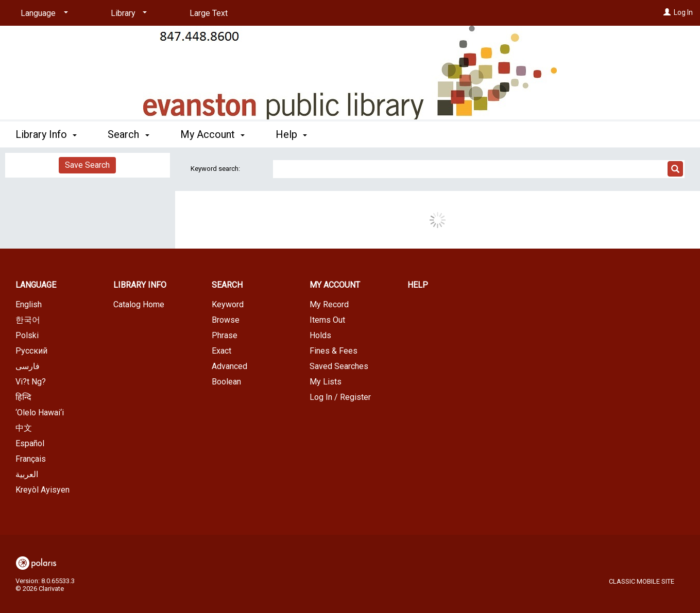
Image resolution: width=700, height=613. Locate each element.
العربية (27, 474)
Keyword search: (216, 169)
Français (31, 459)
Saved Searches (339, 366)
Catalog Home (139, 304)
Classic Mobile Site (642, 581)
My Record (329, 304)
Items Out (327, 320)
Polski (27, 335)
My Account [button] (212, 134)
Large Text (209, 13)
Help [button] (291, 134)
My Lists (326, 382)
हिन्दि (23, 397)
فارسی (28, 366)
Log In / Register (340, 397)
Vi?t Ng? (31, 382)
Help (418, 285)
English (29, 304)
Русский (31, 351)
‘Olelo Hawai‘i (40, 413)
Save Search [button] (87, 165)
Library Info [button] (46, 134)
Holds (320, 335)
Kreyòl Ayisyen (42, 490)
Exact (221, 351)
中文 (24, 428)
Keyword (228, 304)
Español (30, 443)
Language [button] (36, 285)
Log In (683, 12)
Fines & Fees (334, 351)
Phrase (225, 335)
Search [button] (128, 134)
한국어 (28, 320)
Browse (226, 320)
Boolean (226, 382)
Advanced (229, 366)
